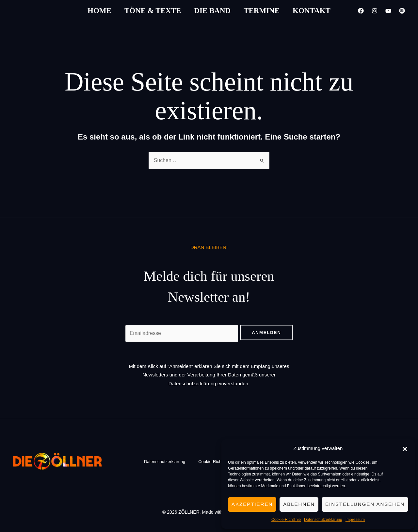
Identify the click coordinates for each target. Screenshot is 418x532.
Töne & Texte (153, 11)
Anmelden (266, 332)
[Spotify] (402, 11)
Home (99, 11)
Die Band (212, 11)
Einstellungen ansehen (365, 504)
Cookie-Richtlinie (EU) (219, 462)
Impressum (355, 520)
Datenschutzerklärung (323, 520)
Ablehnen (299, 504)
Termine (262, 11)
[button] (405, 448)
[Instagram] (375, 11)
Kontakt (312, 11)
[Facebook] (361, 11)
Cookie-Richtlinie (286, 520)
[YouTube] (388, 11)
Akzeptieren (252, 504)
